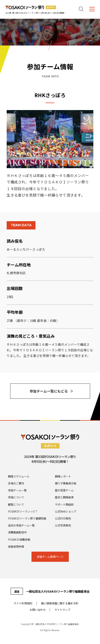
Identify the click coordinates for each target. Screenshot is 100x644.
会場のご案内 (16, 483)
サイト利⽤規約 (23, 603)
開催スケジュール (19, 476)
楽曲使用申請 (16, 547)
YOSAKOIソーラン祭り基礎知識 (27, 518)
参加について (16, 497)
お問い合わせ (38, 610)
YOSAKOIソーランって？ (23, 511)
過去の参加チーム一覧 (21, 525)
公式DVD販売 (63, 518)
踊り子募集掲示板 (66, 483)
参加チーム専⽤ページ (50, 557)
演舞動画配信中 (17, 532)
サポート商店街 (64, 504)
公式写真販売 (63, 525)
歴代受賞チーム (64, 490)
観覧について (16, 504)
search (81, 9)
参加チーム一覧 (17, 490)
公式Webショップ (66, 511)
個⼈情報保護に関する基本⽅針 (60, 603)
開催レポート (63, 476)
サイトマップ (62, 610)
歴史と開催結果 (64, 497)
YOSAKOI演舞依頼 (19, 540)
